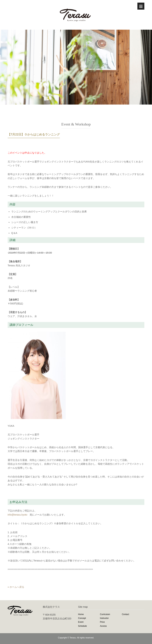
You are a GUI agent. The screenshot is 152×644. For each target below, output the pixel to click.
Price (102, 622)
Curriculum (105, 614)
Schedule (82, 626)
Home (81, 614)
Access (103, 626)
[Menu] (141, 6)
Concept (82, 618)
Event (81, 622)
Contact (125, 614)
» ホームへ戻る (16, 587)
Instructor (104, 618)
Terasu (73, 638)
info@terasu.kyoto (17, 515)
